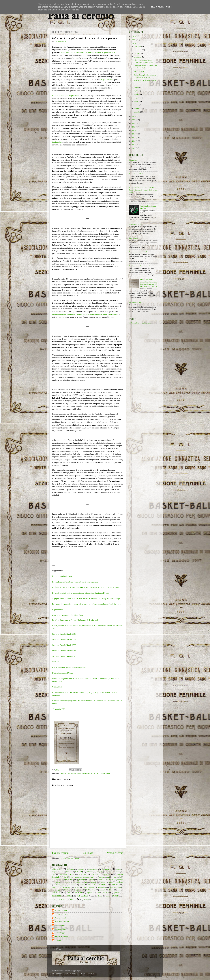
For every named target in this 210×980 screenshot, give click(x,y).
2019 (134, 130)
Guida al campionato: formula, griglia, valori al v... (145, 76)
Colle (72, 874)
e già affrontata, (107, 79)
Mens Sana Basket (97, 885)
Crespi (66, 877)
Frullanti (69, 880)
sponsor (117, 893)
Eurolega (102, 877)
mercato (115, 885)
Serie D (78, 892)
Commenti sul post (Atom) (70, 858)
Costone (70, 773)
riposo (119, 890)
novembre (138, 50)
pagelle (92, 887)
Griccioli (101, 880)
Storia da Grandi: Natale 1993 (64, 645)
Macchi (93, 882)
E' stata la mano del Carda (63, 673)
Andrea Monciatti (61, 914)
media (82, 885)
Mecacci (72, 885)
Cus (72, 877)
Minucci (55, 887)
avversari (106, 869)
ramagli (102, 890)
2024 (134, 43)
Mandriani (119, 882)
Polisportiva (86, 773)
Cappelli (100, 872)
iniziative (58, 882)
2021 (134, 123)
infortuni (120, 880)
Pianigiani (68, 890)
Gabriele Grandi (61, 925)
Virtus (108, 773)
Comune (63, 773)
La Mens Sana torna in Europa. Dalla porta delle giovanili (75, 620)
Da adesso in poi (135, 302)
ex (108, 877)
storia (69, 896)
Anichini (71, 869)
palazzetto (77, 773)
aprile (136, 101)
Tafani (100, 896)
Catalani (109, 872)
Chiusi (117, 872)
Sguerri (89, 893)
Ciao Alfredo (57, 687)
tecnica (108, 896)
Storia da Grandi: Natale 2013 (64, 634)
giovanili (82, 880)
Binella (69, 872)
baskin (62, 872)
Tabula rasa (133, 160)
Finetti (115, 877)
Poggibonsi (78, 890)
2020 (134, 127)
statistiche (56, 896)
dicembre (138, 46)
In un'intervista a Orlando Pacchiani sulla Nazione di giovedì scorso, (89, 52)
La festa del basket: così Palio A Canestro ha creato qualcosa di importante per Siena (86, 587)
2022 (134, 120)
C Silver (90, 872)
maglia (110, 882)
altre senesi (57, 869)
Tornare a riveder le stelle (138, 252)
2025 (134, 40)
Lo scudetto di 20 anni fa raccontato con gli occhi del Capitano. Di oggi (81, 593)
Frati (61, 880)
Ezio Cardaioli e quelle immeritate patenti (69, 667)
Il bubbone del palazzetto (62, 576)
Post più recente (60, 853)
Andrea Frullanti (61, 910)
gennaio (137, 112)
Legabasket (67, 882)
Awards (119, 869)
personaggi (56, 890)
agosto (137, 87)
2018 (134, 134)
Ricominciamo (139, 71)
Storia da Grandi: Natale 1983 (64, 651)
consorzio (94, 874)
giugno (137, 94)
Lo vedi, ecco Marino (137, 174)
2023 (134, 116)
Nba (84, 887)
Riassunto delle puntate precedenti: (66, 95)
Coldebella (64, 874)
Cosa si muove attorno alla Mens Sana (67, 615)
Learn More (157, 7)
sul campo (101, 773)
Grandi (91, 880)
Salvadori (56, 892)
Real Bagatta (134, 238)
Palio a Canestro (116, 887)
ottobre (137, 53)
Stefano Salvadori (61, 936)
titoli (54, 899)
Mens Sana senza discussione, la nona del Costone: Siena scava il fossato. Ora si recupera (149, 283)
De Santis (78, 877)
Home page (87, 853)
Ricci (111, 890)
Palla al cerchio (81, 16)
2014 (134, 148)
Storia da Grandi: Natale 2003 (64, 639)
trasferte (62, 899)
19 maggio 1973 (59, 709)
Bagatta (55, 872)
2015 (134, 144)
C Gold (79, 872)
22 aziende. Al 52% (136, 224)
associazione (93, 869)
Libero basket (77, 882)
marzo (137, 105)
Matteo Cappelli (61, 933)
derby (93, 877)
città (54, 874)
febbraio (137, 108)
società (94, 773)
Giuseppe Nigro (61, 929)
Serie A (69, 893)
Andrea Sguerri (60, 918)
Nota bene (56, 662)
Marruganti (60, 885)
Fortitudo (55, 880)
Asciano (81, 869)
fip (120, 877)
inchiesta (110, 880)
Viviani (87, 899)
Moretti (77, 887)
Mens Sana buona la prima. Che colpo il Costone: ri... (145, 67)
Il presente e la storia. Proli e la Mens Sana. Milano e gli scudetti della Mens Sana (143, 190)
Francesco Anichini (62, 921)
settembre (138, 57)
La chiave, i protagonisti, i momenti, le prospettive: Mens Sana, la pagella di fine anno (87, 604)
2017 (134, 137)
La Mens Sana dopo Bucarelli (140, 266)
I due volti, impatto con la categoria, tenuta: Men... (143, 61)
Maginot (103, 882)
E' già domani (58, 610)
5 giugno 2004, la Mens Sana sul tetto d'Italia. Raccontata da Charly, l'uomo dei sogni (86, 598)
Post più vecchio (115, 853)
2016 (134, 141)
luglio (136, 91)
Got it (169, 7)
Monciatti (66, 887)
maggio (137, 98)
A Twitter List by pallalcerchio (140, 323)
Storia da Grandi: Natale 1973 (64, 656)
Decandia (86, 877)
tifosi (116, 896)
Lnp (85, 882)
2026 (134, 36)
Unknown (58, 940)
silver (98, 893)
